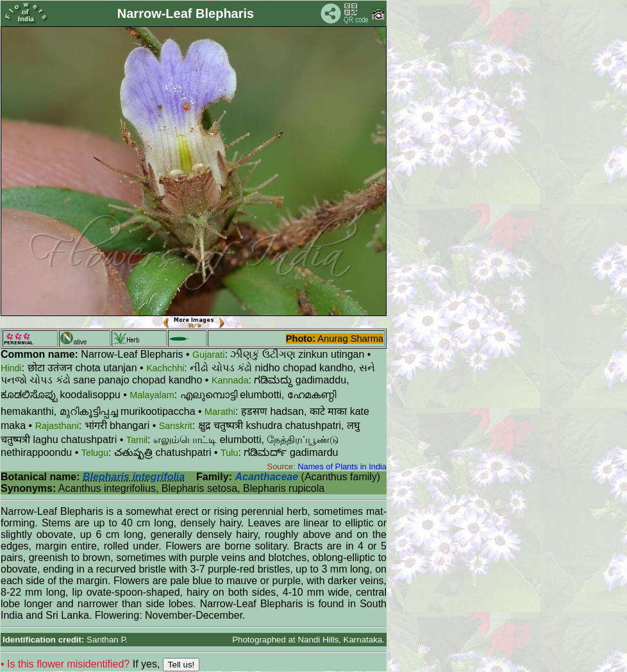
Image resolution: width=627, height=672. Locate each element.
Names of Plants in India (342, 466)
